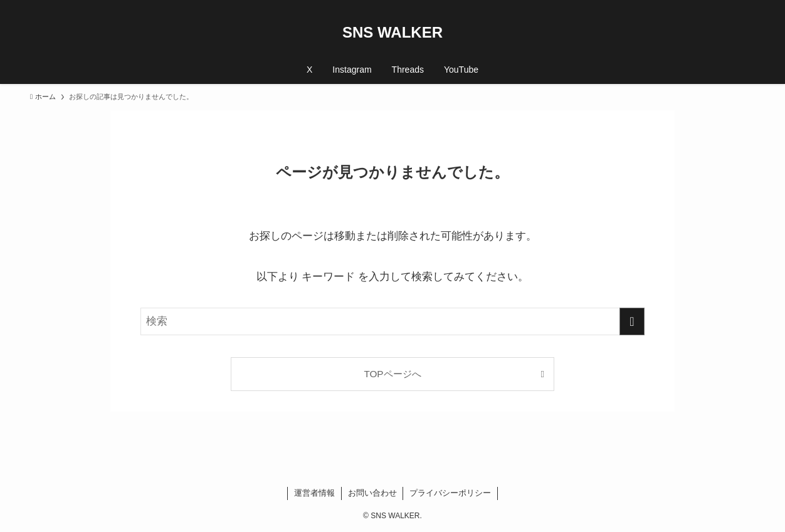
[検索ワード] (392, 321)
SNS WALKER (392, 33)
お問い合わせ (372, 493)
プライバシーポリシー (450, 493)
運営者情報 (314, 493)
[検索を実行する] (632, 321)
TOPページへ (392, 374)
